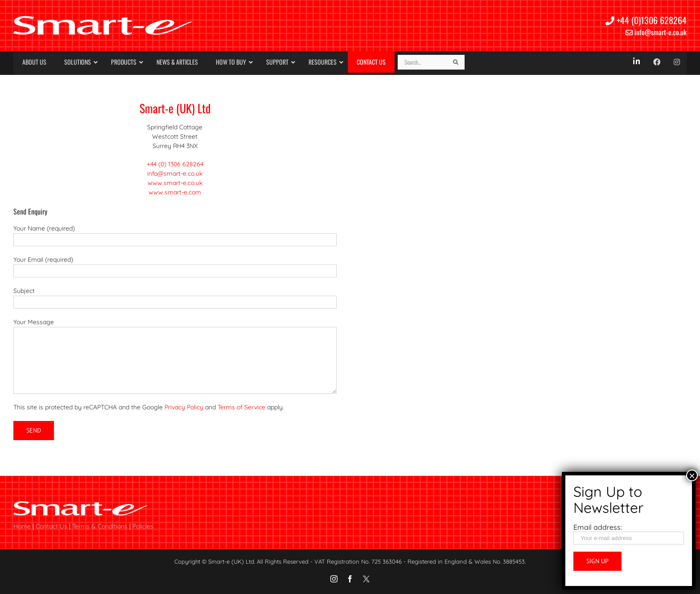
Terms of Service (241, 407)
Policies (143, 526)
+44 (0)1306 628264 (646, 20)
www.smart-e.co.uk (175, 183)
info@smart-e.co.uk (656, 32)
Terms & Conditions (100, 526)
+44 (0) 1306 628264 (175, 164)
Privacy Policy (184, 407)
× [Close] (692, 475)
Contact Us (51, 526)
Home (22, 526)
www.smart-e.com (175, 192)
